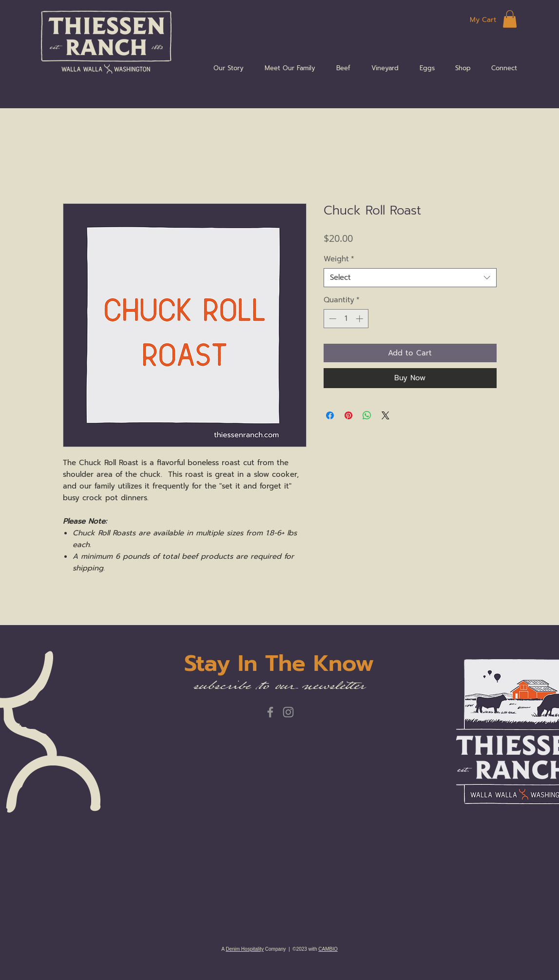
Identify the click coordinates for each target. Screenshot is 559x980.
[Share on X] (386, 415)
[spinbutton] (346, 319)
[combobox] (410, 278)
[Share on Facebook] (330, 415)
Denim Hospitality (245, 949)
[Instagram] (288, 712)
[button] (510, 19)
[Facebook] (270, 712)
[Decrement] (332, 319)
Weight (339, 259)
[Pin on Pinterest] (348, 415)
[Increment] (360, 319)
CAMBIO (328, 949)
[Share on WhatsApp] (367, 415)
